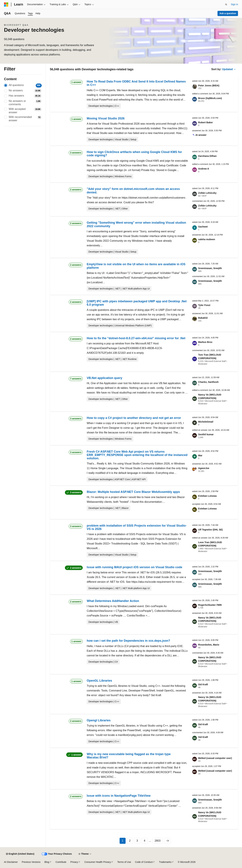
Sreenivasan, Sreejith (210, 268)
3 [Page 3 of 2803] (137, 841)
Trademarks (165, 862)
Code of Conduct (144, 862)
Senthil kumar (206, 434)
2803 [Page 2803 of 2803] (158, 841)
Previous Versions (31, 862)
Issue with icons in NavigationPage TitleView (119, 796)
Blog (47, 862)
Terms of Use (124, 862)
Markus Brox (205, 342)
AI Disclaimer (11, 862)
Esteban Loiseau (207, 496)
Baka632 (203, 318)
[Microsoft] (6, 5)
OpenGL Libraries (99, 681)
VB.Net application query (104, 378)
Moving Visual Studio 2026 (106, 118)
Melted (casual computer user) (215, 758)
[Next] (167, 841)
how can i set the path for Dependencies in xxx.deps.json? (128, 641)
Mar (200, 455)
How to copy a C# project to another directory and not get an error (134, 418)
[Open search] (226, 5)
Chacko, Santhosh (208, 382)
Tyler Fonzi (204, 305)
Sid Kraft (203, 684)
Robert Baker (205, 122)
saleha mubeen (207, 239)
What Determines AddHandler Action (113, 601)
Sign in (234, 4)
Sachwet (203, 227)
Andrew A (204, 169)
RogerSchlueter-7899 (210, 605)
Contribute (61, 862)
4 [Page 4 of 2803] (145, 841)
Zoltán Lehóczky (207, 193)
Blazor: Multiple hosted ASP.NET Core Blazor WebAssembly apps (133, 492)
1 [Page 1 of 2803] (123, 841)
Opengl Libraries (99, 720)
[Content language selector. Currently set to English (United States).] (20, 854)
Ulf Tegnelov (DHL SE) (210, 530)
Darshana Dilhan (207, 156)
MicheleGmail (206, 422)
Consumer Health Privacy (98, 862)
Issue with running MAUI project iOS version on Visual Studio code (135, 567)
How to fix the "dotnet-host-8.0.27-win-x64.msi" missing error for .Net (136, 338)
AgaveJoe (204, 468)
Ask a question (228, 13)
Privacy (74, 862)
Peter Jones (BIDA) (209, 86)
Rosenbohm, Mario (209, 645)
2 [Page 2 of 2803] (130, 841)
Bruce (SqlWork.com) (210, 98)
